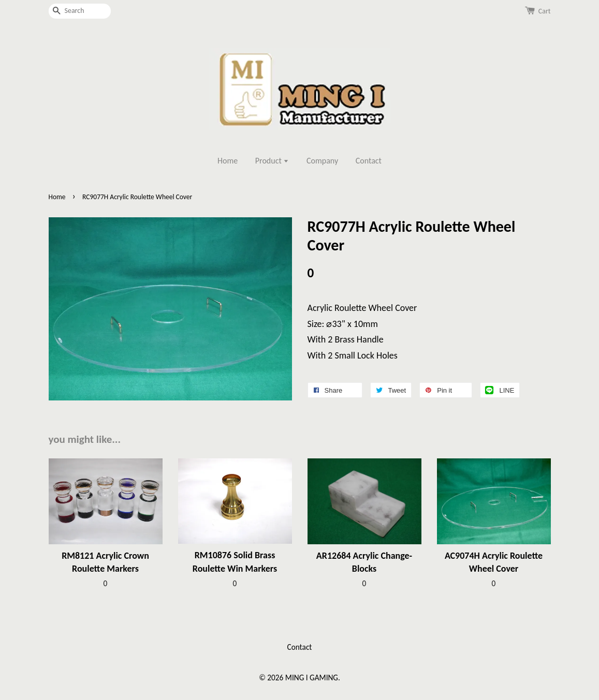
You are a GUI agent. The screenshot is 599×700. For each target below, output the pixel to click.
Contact (369, 161)
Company (322, 161)
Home (228, 161)
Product (272, 161)
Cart (545, 11)
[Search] (80, 11)
